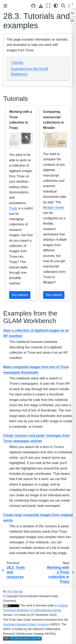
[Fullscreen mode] (48, 6)
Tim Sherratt (15, 591)
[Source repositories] (33, 6)
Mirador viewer (54, 207)
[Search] (63, 6)
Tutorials (17, 63)
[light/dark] (56, 6)
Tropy (13, 208)
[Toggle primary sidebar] (5, 6)
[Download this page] (41, 6)
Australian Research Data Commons (26, 624)
